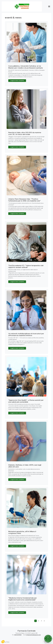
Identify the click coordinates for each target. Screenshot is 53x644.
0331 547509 (18, 635)
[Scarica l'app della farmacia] (48, 639)
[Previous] (44, 621)
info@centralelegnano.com (33, 635)
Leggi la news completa (17, 81)
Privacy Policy (6, 642)
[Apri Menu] (49, 6)
